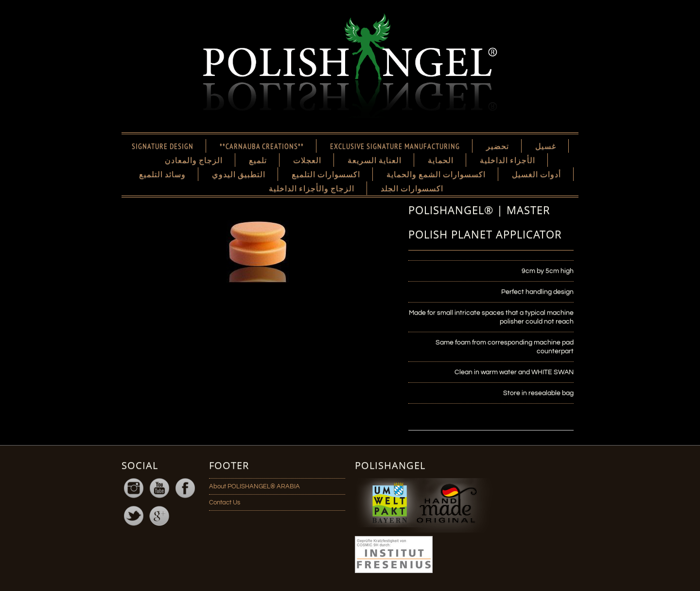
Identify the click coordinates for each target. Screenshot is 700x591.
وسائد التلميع (162, 174)
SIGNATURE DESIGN (163, 146)
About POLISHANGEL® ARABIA (254, 486)
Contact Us (225, 502)
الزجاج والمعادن (194, 160)
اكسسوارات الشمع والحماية (436, 174)
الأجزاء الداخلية (507, 160)
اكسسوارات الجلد (412, 188)
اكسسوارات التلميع (326, 174)
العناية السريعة (375, 160)
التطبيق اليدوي (239, 174)
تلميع (258, 160)
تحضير (498, 146)
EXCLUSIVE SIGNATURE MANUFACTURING (395, 146)
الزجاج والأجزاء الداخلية (312, 188)
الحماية (441, 160)
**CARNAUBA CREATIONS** (262, 146)
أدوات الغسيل (536, 174)
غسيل (546, 146)
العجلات (307, 160)
